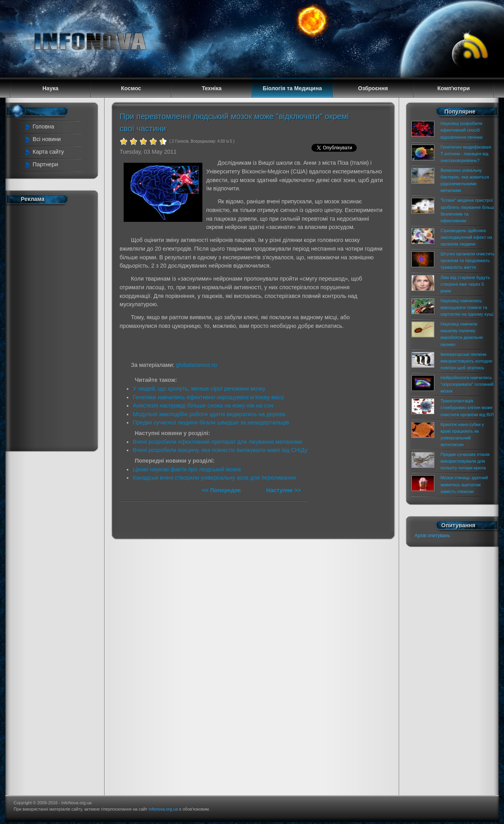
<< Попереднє (222, 490)
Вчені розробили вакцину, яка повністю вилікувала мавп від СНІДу (220, 450)
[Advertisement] (56, 326)
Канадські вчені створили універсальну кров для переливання (214, 478)
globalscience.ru (196, 365)
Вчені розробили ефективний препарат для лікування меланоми (217, 442)
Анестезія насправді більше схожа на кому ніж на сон (203, 405)
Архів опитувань (432, 536)
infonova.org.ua (163, 809)
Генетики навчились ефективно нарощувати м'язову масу (208, 397)
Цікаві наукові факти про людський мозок (187, 469)
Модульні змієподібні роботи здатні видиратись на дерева (209, 414)
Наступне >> (283, 490)
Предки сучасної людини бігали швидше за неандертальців (211, 422)
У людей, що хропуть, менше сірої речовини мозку (199, 389)
